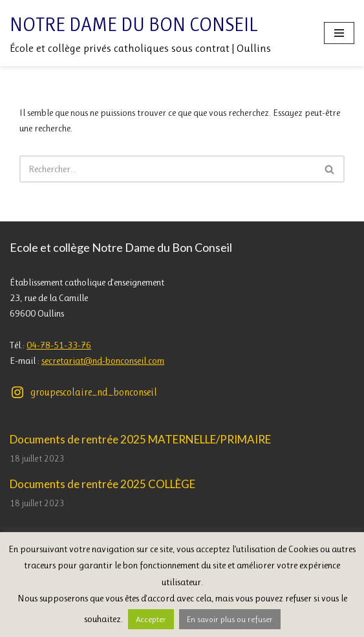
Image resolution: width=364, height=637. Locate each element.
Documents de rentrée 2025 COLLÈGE (102, 484)
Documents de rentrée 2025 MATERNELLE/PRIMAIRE (140, 439)
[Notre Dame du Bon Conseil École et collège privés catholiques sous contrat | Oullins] (140, 33)
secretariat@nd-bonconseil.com (103, 361)
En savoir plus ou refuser (230, 619)
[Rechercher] (167, 169)
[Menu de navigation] (339, 33)
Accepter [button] (151, 619)
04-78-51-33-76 (59, 345)
